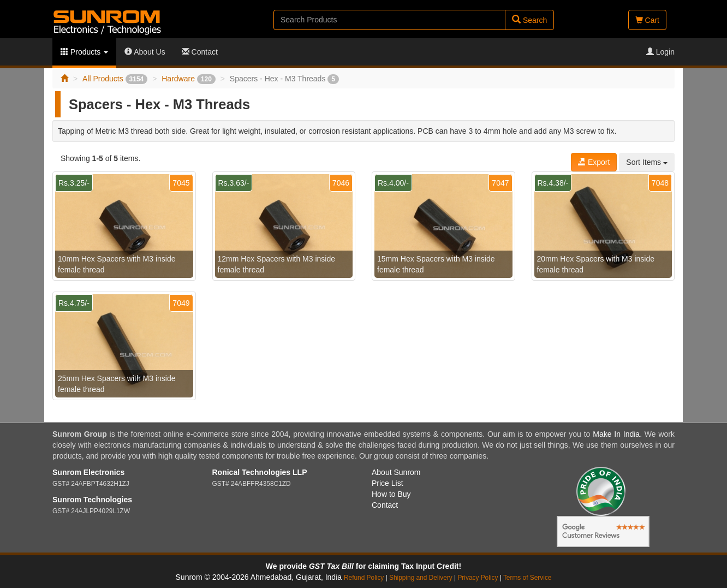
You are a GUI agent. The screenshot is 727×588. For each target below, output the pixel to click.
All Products (115, 79)
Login (660, 52)
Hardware (189, 79)
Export (594, 162)
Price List (388, 483)
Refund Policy (364, 578)
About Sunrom (396, 472)
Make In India (616, 434)
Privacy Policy (478, 578)
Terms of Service (528, 578)
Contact (200, 52)
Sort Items (647, 162)
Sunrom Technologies (92, 500)
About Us (145, 52)
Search (529, 20)
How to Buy (391, 494)
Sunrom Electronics (88, 472)
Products (84, 52)
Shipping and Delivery (421, 578)
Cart (647, 20)
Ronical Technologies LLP (260, 472)
